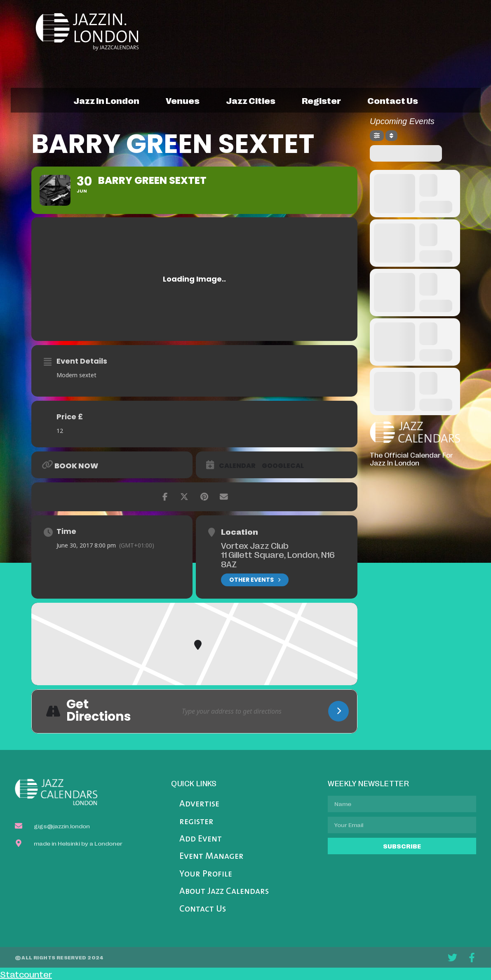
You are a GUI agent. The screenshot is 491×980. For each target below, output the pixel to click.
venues (183, 100)
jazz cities (251, 100)
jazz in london (106, 100)
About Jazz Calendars (224, 892)
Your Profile (206, 874)
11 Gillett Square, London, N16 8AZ (278, 559)
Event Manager (211, 857)
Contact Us (203, 909)
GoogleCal (283, 466)
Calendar (237, 466)
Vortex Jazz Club (255, 545)
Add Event (201, 839)
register (321, 100)
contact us (393, 100)
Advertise (199, 804)
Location (240, 531)
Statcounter (26, 974)
